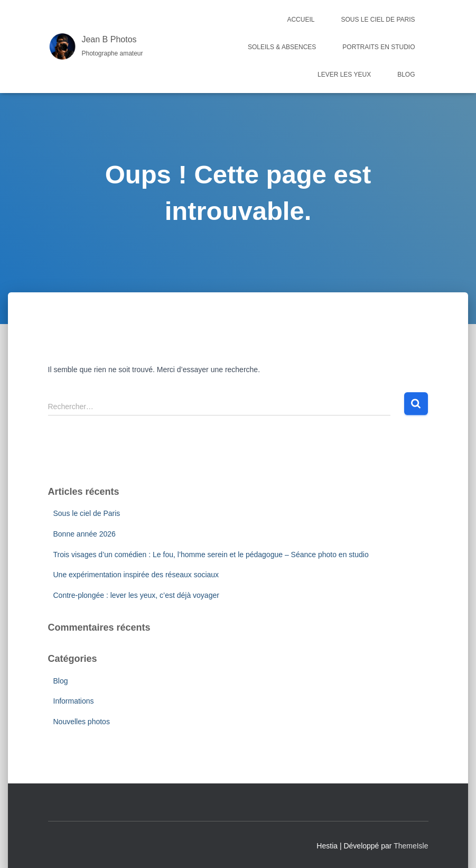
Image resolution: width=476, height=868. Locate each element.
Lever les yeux (344, 75)
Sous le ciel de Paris (378, 20)
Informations (74, 701)
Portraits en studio (379, 47)
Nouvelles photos (82, 722)
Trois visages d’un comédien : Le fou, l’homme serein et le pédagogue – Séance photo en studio (211, 555)
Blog (406, 75)
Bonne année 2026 (85, 534)
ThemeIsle (411, 846)
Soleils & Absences (282, 47)
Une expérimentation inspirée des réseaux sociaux (136, 575)
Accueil (301, 20)
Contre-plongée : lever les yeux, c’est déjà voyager (136, 595)
